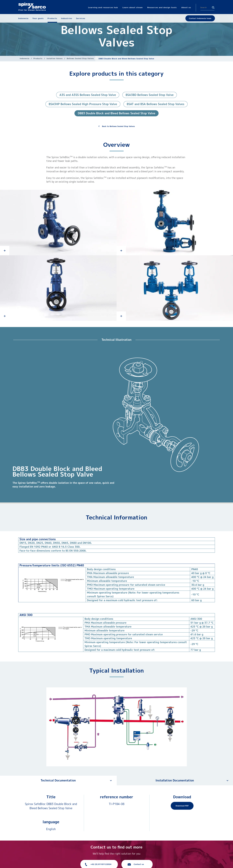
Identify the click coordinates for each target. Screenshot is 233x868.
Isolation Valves (55, 58)
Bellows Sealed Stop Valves (80, 58)
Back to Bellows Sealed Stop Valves (118, 126)
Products (38, 58)
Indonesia (25, 58)
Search (213, 7)
